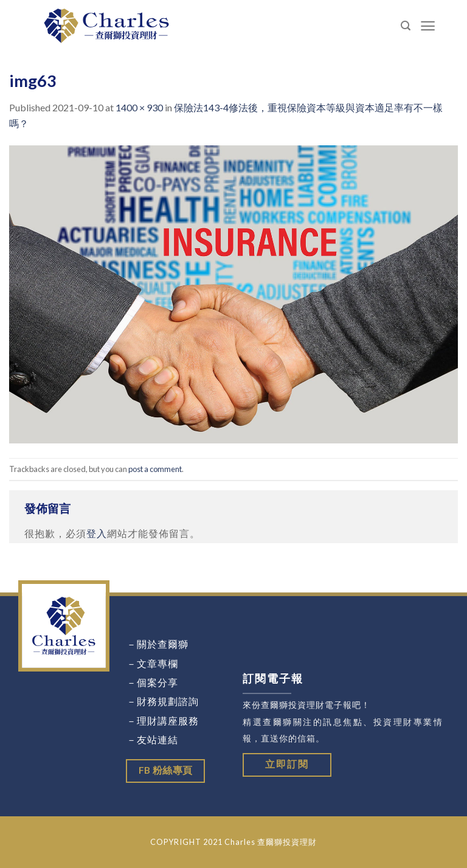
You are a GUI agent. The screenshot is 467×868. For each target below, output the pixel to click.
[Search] (406, 26)
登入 (97, 533)
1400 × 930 (139, 107)
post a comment (155, 469)
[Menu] (428, 26)
